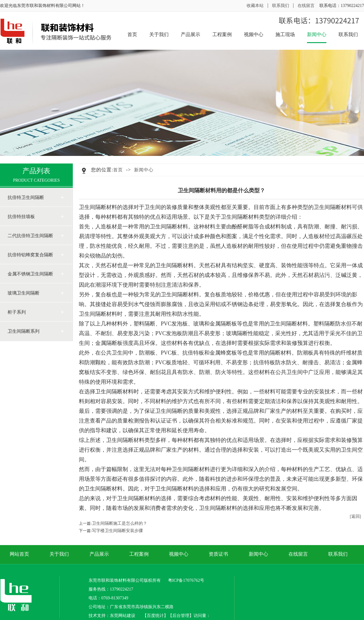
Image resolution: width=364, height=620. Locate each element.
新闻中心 (317, 37)
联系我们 (281, 6)
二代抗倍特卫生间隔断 (30, 236)
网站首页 (19, 554)
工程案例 (222, 34)
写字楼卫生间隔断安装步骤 (117, 531)
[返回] (355, 516)
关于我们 (159, 34)
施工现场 (285, 34)
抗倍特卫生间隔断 (26, 197)
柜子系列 (17, 312)
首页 (132, 34)
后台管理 (181, 616)
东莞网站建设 (123, 616)
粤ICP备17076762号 (186, 580)
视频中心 (254, 34)
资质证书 (218, 554)
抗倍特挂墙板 (21, 217)
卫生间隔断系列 (24, 331)
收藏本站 (255, 6)
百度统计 (155, 616)
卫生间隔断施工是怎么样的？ (120, 523)
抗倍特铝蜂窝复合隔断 (30, 255)
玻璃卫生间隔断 (24, 293)
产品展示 (190, 34)
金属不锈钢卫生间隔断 (30, 274)
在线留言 (306, 6)
